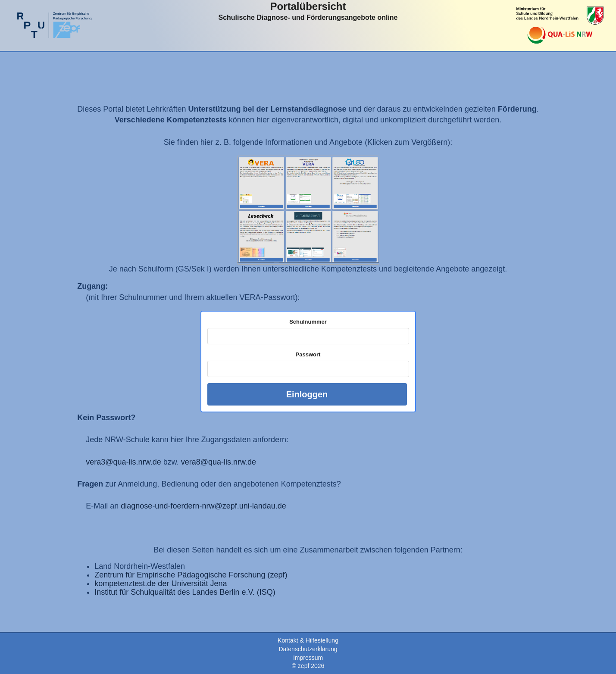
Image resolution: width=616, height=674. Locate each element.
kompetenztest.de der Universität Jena (161, 584)
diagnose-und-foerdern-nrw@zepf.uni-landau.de (203, 506)
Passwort (308, 354)
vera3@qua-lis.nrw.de (123, 462)
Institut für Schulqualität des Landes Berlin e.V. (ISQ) (185, 592)
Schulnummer (308, 322)
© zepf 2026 (308, 666)
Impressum (308, 658)
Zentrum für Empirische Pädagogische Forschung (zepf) (191, 575)
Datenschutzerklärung (308, 649)
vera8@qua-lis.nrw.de (219, 462)
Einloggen (307, 394)
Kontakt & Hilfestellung (308, 640)
